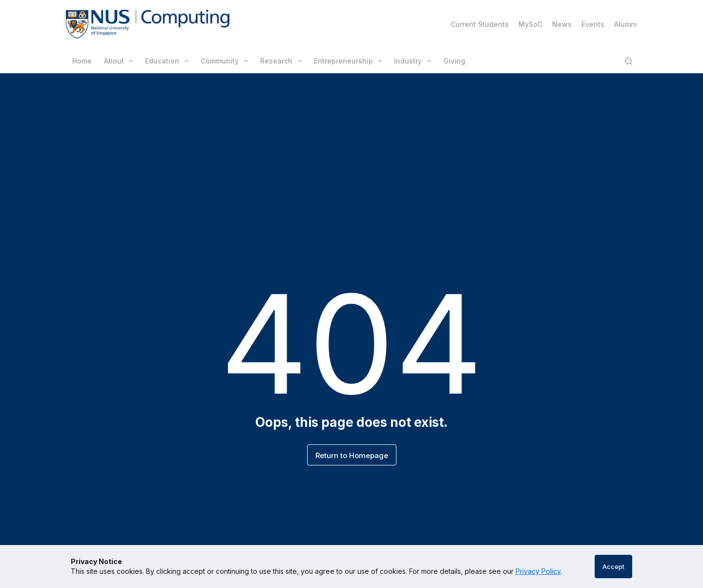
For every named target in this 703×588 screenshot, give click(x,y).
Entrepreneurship (350, 61)
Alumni (626, 24)
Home (82, 61)
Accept (613, 567)
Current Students (480, 24)
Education (169, 61)
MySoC (530, 24)
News (562, 24)
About (121, 61)
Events (593, 24)
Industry (414, 61)
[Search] (629, 61)
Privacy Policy (538, 571)
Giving (454, 61)
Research (283, 61)
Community (226, 61)
